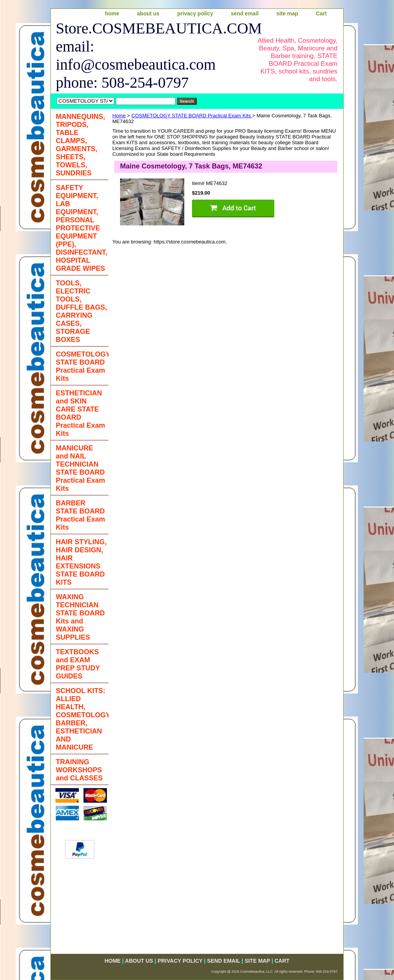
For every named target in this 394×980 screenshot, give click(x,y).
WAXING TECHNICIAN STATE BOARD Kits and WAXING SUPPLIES (80, 617)
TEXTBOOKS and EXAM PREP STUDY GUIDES (78, 664)
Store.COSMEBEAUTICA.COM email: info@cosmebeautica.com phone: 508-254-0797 (149, 55)
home (112, 13)
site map (287, 13)
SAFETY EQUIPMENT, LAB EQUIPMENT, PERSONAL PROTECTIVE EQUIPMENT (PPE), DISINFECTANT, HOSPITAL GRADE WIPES (82, 228)
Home (119, 116)
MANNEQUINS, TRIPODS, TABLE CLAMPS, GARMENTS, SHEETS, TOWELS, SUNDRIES (80, 145)
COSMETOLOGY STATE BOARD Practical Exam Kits (192, 116)
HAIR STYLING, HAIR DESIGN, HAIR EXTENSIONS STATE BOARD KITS (81, 562)
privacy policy (195, 13)
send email (245, 13)
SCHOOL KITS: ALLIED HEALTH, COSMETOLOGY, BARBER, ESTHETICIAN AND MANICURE (82, 719)
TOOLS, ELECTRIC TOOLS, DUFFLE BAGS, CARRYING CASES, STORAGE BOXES (81, 311)
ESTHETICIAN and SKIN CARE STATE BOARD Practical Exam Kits (80, 413)
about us (148, 13)
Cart (321, 13)
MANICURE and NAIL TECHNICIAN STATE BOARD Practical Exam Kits (80, 468)
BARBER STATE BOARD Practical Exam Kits (80, 515)
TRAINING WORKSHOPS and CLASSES (79, 770)
